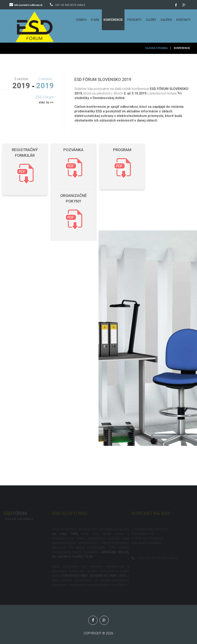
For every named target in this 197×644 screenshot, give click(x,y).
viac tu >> (46, 102)
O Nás (95, 20)
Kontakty (183, 20)
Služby (151, 20)
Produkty (134, 20)
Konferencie (113, 20)
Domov (81, 20)
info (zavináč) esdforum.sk (28, 5)
